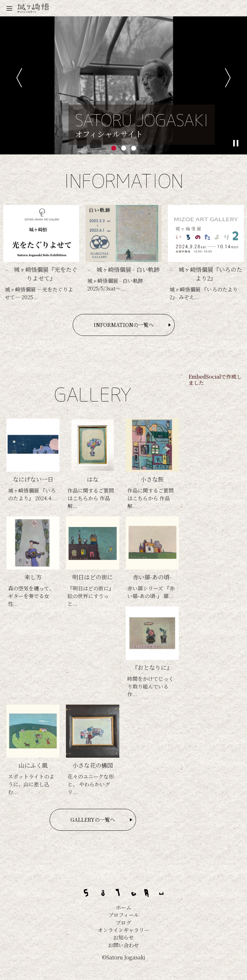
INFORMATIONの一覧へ (124, 325)
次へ (228, 78)
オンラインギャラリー (123, 930)
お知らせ (123, 937)
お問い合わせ (123, 945)
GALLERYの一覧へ (93, 820)
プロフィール (124, 915)
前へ (19, 78)
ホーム (123, 907)
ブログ (123, 923)
